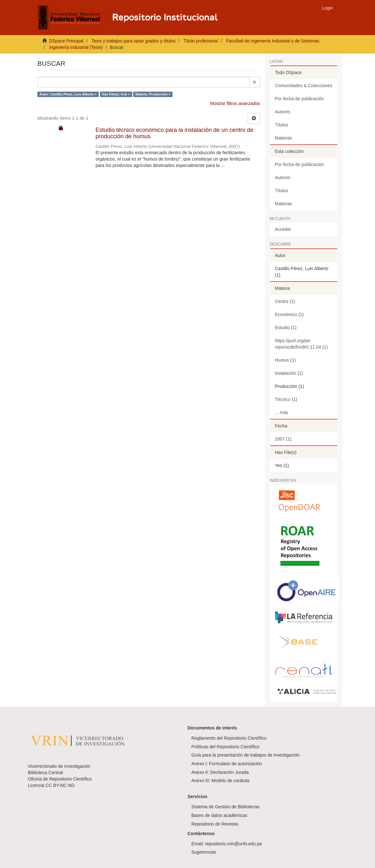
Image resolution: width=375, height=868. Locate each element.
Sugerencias (204, 852)
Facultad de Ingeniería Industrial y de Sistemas (273, 41)
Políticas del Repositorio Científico (225, 747)
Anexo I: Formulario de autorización (227, 764)
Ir (255, 82)
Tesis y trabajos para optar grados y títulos (133, 41)
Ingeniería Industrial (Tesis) (76, 47)
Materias (284, 138)
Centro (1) (285, 301)
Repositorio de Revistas (215, 824)
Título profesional (201, 41)
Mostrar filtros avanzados (235, 103)
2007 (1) (283, 439)
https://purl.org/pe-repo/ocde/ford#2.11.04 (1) (302, 344)
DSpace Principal (66, 41)
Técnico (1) (286, 399)
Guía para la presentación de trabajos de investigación (245, 755)
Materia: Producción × (153, 94)
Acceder (283, 229)
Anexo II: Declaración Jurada (220, 772)
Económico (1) (289, 314)
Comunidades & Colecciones (304, 86)
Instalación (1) (289, 373)
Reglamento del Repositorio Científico (229, 738)
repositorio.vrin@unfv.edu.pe (233, 844)
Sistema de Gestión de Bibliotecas (225, 807)
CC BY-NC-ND (60, 785)
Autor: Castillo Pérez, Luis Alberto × (68, 94)
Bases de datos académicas (219, 815)
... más (282, 412)
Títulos (282, 125)
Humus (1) (285, 360)
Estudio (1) (286, 328)
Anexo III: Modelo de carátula (220, 781)
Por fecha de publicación (299, 99)
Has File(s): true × (116, 94)
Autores (283, 112)
